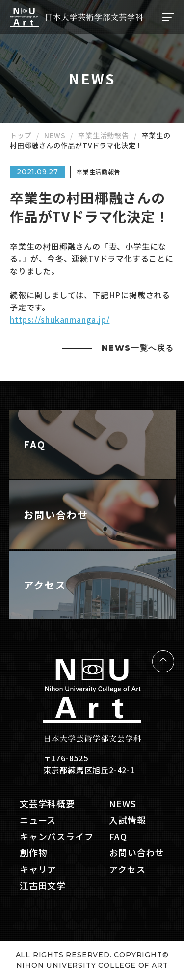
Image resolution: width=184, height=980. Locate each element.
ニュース (38, 820)
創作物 (33, 853)
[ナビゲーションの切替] (167, 17)
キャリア (38, 869)
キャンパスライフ (56, 836)
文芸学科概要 (47, 803)
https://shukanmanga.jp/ (60, 319)
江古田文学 (43, 885)
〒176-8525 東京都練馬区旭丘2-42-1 (89, 764)
